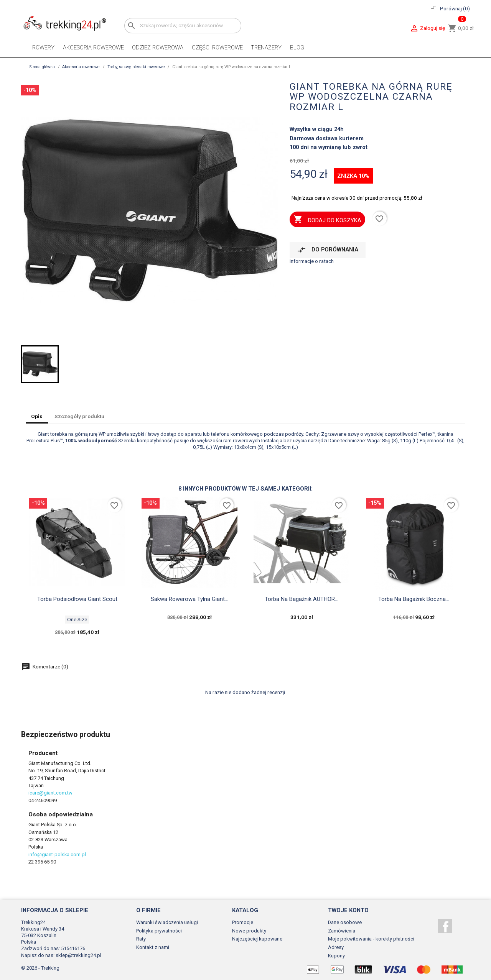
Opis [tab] (37, 416)
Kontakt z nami (153, 947)
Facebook (445, 926)
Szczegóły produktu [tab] (79, 416)
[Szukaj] (183, 25)
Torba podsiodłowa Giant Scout (77, 599)
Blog (297, 48)
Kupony (336, 956)
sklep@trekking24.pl (78, 955)
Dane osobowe (345, 922)
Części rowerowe (217, 48)
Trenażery (266, 48)
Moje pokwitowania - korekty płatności (371, 939)
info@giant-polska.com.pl (57, 854)
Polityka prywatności (159, 931)
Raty (141, 939)
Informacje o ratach (312, 261)
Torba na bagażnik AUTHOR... (302, 599)
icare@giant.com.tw (50, 793)
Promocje (243, 922)
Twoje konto (348, 910)
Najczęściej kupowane (257, 939)
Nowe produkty (249, 931)
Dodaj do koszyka (327, 220)
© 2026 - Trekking (40, 968)
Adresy (336, 947)
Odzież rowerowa (158, 48)
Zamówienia (342, 931)
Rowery (43, 48)
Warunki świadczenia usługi (167, 922)
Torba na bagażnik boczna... (414, 599)
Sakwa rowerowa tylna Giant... (189, 599)
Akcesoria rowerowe (93, 48)
